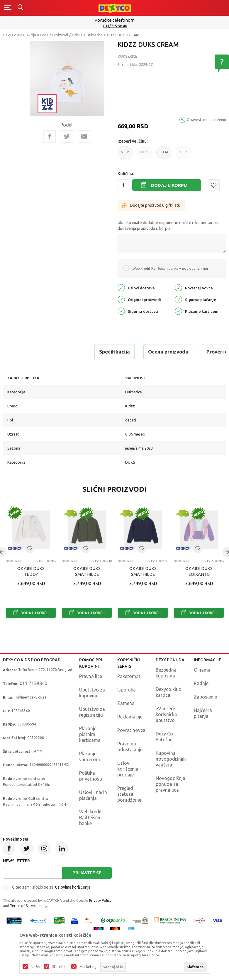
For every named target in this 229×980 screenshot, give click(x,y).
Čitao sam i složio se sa (51, 887)
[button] (214, 185)
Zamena (126, 703)
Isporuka (127, 690)
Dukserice (95, 35)
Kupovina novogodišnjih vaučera (171, 759)
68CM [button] (125, 155)
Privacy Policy (100, 900)
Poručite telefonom (114, 20)
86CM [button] (164, 155)
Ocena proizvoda (81, 352)
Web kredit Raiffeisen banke (91, 817)
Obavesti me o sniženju (206, 119)
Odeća (77, 35)
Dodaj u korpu (169, 185)
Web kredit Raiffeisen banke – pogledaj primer (171, 268)
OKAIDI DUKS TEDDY (31, 571)
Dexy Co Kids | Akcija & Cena (26, 35)
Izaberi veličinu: (133, 141)
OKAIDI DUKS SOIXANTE (199, 571)
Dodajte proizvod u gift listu (151, 205)
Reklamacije (130, 717)
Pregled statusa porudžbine (129, 794)
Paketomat (129, 676)
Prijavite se (87, 873)
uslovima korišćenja (73, 887)
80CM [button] (144, 155)
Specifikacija (27, 352)
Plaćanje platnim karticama (90, 734)
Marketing (88, 967)
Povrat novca (131, 730)
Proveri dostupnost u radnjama (156, 352)
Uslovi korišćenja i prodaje (129, 769)
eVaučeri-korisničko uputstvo (167, 714)
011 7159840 (33, 683)
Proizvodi (60, 35)
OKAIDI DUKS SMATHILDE (87, 571)
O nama (202, 670)
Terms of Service (24, 906)
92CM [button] (183, 155)
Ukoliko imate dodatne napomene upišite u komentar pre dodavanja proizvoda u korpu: (169, 226)
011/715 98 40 (115, 26)
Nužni (35, 967)
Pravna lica (91, 676)
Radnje (201, 683)
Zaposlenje (205, 697)
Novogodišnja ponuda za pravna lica (171, 784)
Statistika (60, 967)
